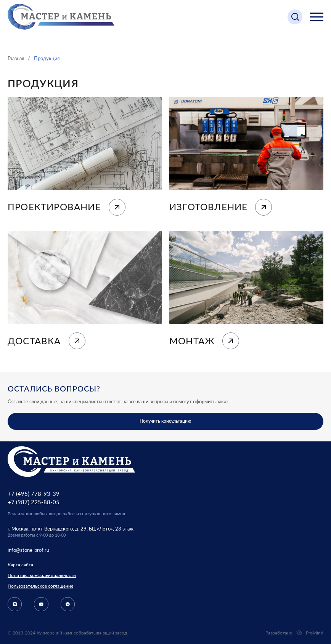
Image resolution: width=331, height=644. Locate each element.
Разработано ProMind (294, 633)
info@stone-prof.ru (28, 550)
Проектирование (67, 207)
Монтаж (204, 341)
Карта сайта (20, 565)
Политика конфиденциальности (42, 575)
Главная (16, 58)
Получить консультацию (165, 421)
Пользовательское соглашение (40, 586)
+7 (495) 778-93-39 (34, 494)
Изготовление (221, 207)
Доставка (47, 341)
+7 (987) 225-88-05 (34, 502)
